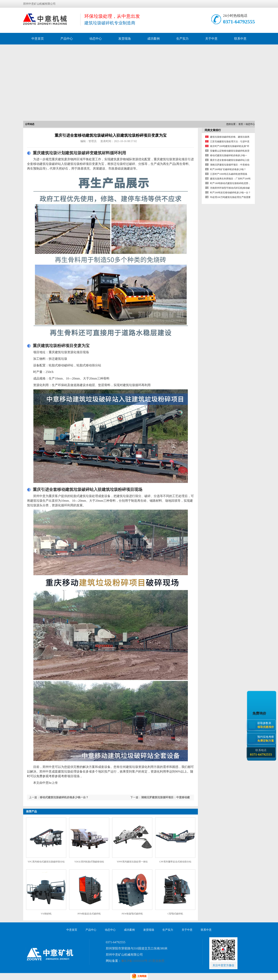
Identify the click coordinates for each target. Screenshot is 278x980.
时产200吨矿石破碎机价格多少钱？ (228, 169)
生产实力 (182, 39)
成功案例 (153, 39)
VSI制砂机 (46, 914)
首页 (241, 124)
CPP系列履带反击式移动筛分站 (175, 862)
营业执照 (158, 961)
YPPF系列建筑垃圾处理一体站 (132, 862)
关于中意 (211, 39)
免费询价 (260, 713)
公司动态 (30, 124)
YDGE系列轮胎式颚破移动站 (89, 862)
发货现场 (125, 39)
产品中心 (67, 39)
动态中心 (96, 39)
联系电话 (261, 753)
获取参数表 (266, 725)
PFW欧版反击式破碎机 (89, 914)
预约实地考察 (266, 739)
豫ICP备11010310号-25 (136, 961)
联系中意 (240, 39)
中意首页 (38, 39)
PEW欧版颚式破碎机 (132, 914)
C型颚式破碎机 (175, 914)
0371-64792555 (239, 22)
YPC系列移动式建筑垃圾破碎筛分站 (46, 862)
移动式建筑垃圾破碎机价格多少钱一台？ (64, 797)
